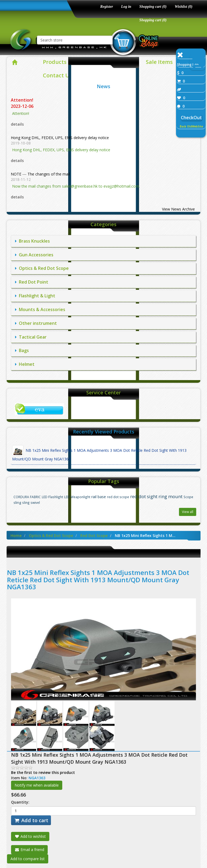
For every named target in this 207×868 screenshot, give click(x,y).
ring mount (170, 496)
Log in (126, 7)
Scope (188, 497)
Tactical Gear (31, 337)
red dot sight (144, 496)
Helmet (25, 364)
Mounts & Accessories (40, 309)
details (17, 124)
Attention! (23, 100)
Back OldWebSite (191, 126)
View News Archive (178, 209)
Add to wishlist (30, 836)
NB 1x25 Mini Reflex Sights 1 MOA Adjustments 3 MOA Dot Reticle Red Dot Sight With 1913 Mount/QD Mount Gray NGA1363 (99, 453)
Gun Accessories (34, 255)
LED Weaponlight (77, 497)
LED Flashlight (52, 497)
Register (107, 7)
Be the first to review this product (43, 772)
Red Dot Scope (94, 535)
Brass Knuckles (32, 241)
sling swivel (31, 502)
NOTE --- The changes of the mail (40, 174)
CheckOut (191, 118)
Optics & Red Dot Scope (42, 268)
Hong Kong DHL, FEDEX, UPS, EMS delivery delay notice (60, 138)
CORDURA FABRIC (27, 497)
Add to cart (31, 820)
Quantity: (20, 802)
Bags (22, 350)
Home (16, 535)
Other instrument (36, 323)
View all (188, 512)
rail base (99, 497)
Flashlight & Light (35, 296)
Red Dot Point (32, 282)
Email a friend (29, 850)
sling (17, 503)
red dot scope (118, 497)
